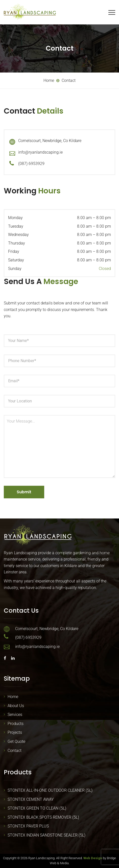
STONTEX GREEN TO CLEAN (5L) (37, 808)
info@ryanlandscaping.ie (40, 152)
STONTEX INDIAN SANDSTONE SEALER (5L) (46, 835)
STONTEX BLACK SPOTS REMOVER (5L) (43, 817)
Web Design (93, 858)
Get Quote (16, 741)
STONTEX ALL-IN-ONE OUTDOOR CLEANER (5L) (50, 790)
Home (13, 697)
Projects (15, 732)
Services (15, 715)
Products (16, 724)
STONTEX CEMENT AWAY (31, 799)
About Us (16, 706)
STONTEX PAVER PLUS (28, 826)
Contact (15, 751)
